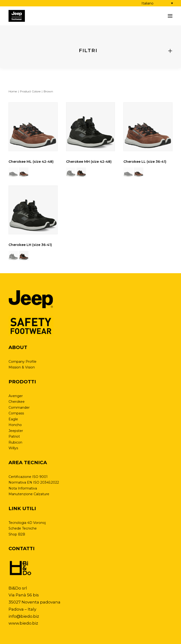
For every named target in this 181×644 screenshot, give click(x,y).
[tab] (90, 51)
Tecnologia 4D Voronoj (27, 523)
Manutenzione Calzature (29, 494)
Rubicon (15, 442)
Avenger (16, 396)
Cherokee (17, 402)
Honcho (15, 425)
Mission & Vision (22, 367)
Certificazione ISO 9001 (28, 477)
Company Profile (23, 362)
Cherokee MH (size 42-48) (89, 162)
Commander (19, 408)
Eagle (13, 419)
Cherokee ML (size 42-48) (31, 162)
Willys (13, 448)
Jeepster (16, 431)
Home (13, 91)
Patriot (14, 436)
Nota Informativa (23, 488)
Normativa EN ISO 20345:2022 (34, 482)
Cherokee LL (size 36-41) (145, 162)
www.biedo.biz (23, 623)
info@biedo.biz (24, 616)
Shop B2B (17, 534)
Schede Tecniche (23, 528)
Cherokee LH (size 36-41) (30, 245)
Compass (16, 413)
